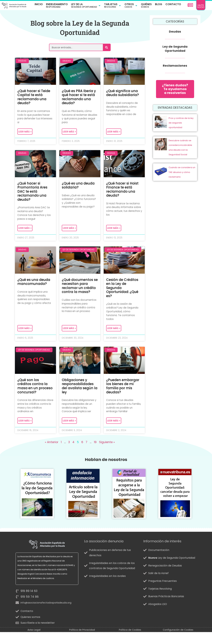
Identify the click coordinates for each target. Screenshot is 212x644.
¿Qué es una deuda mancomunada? (35, 286)
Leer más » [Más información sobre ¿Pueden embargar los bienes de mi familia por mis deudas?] (114, 432)
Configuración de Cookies (178, 642)
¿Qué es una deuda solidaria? (79, 188)
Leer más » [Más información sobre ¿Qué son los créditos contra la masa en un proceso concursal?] (25, 432)
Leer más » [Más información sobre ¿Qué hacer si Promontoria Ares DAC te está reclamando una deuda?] (25, 232)
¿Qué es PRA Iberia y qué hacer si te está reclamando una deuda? (79, 98)
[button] (86, 6)
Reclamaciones (175, 66)
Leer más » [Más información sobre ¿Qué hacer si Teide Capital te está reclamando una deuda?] (25, 134)
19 (95, 454)
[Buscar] (107, 48)
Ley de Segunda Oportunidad (175, 49)
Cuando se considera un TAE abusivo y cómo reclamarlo (182, 175)
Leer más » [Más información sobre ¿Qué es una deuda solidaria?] (69, 232)
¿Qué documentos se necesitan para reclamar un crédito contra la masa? (79, 293)
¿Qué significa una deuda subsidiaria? (124, 94)
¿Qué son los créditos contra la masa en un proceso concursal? (34, 395)
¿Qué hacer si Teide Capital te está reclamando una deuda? (35, 98)
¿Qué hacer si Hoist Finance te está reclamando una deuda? (124, 192)
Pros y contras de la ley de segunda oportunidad (181, 126)
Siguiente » (107, 454)
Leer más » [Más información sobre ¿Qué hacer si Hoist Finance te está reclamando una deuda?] (114, 232)
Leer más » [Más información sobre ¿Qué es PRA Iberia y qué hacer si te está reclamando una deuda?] (69, 134)
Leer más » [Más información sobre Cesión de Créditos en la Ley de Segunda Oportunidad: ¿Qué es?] (114, 334)
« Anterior (52, 454)
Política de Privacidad (82, 642)
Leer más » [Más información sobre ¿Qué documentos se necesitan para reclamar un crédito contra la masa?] (69, 334)
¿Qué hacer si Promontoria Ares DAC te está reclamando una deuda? (33, 194)
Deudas (175, 32)
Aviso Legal (34, 642)
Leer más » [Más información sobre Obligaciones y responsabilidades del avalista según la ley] (69, 432)
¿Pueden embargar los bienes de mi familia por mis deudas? (124, 393)
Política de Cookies (130, 642)
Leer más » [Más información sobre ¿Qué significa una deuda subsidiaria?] (114, 134)
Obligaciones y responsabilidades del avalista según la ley (79, 393)
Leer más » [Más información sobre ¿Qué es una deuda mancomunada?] (25, 334)
